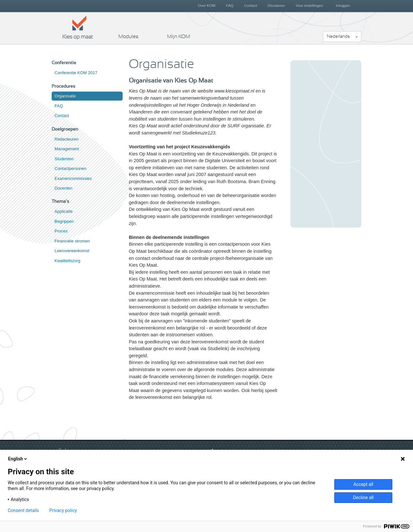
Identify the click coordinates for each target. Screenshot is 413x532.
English (18, 459)
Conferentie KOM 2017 (76, 73)
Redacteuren (66, 139)
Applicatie (64, 211)
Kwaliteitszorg (67, 261)
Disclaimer (277, 5)
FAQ (230, 5)
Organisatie (65, 96)
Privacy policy (63, 510)
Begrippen (64, 221)
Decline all (363, 498)
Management (67, 149)
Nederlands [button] (338, 36)
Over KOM (206, 5)
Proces (61, 231)
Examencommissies (73, 178)
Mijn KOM (179, 36)
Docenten (63, 188)
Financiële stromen (72, 241)
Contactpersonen (71, 168)
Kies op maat (78, 27)
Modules (128, 36)
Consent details (23, 510)
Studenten (64, 159)
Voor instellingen (309, 5)
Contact (251, 5)
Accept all (363, 484)
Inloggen (343, 5)
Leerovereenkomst (72, 251)
